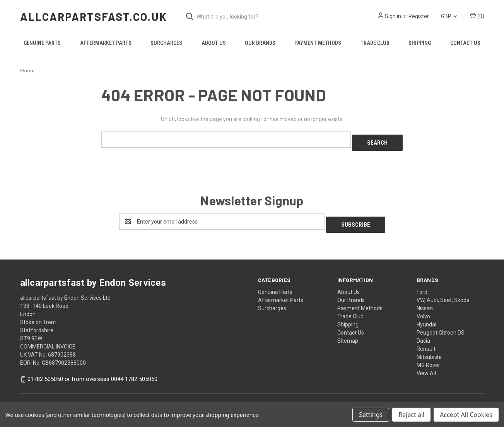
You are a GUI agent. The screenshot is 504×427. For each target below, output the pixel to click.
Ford (422, 286)
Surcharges (166, 43)
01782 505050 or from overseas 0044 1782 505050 (92, 373)
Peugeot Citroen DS (441, 326)
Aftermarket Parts (106, 43)
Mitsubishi (429, 351)
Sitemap (348, 335)
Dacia (423, 335)
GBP (449, 16)
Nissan (425, 302)
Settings (371, 415)
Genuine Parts (42, 43)
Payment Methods (318, 43)
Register (419, 16)
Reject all (411, 415)
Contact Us (465, 43)
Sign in (393, 16)
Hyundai (426, 318)
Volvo (423, 310)
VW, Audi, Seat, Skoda (443, 294)
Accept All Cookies (466, 415)
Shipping (420, 43)
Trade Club (375, 43)
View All (426, 367)
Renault (426, 343)
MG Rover (428, 359)
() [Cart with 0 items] (477, 16)
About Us (214, 43)
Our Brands (260, 43)
